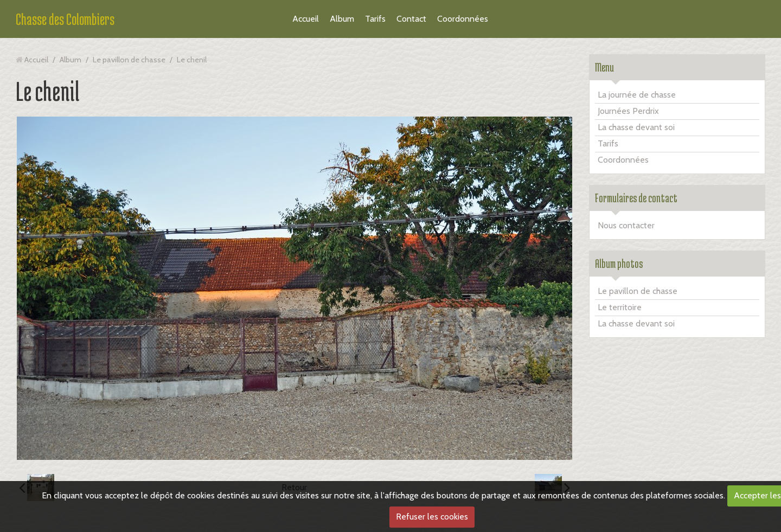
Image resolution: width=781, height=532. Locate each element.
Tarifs (375, 19)
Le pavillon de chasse (129, 60)
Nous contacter (626, 225)
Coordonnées (463, 19)
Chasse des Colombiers (65, 19)
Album (342, 19)
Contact (411, 19)
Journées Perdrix (628, 111)
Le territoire (620, 307)
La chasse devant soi (636, 127)
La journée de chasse (637, 95)
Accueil (306, 19)
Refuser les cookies (432, 517)
